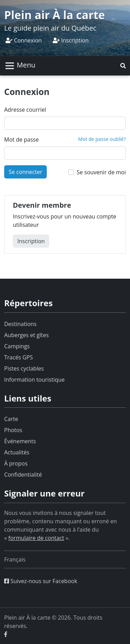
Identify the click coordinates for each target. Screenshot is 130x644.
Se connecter (25, 172)
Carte (11, 419)
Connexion (24, 40)
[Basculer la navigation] (20, 66)
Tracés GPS (19, 357)
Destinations (20, 324)
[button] (123, 66)
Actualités (17, 452)
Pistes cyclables (24, 368)
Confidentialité (23, 475)
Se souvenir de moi (101, 172)
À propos (16, 463)
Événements (20, 441)
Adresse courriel (25, 110)
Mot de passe (21, 140)
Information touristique (34, 380)
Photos (13, 430)
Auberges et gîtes (27, 335)
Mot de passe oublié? (102, 139)
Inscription (71, 40)
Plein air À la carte (55, 15)
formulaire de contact (36, 538)
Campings (17, 346)
